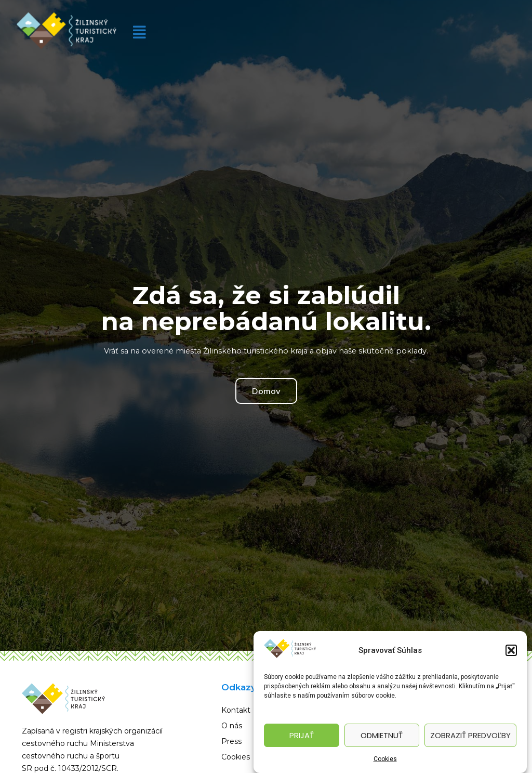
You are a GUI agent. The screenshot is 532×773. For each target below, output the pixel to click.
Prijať (302, 735)
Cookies (385, 759)
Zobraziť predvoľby (470, 735)
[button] (511, 650)
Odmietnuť (382, 735)
